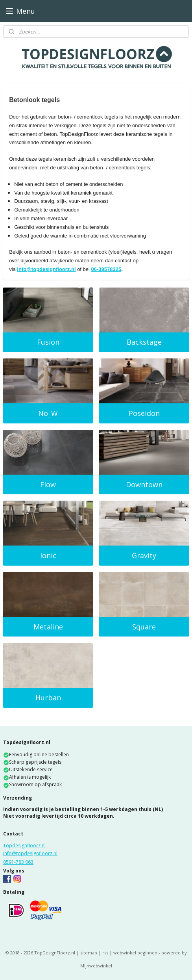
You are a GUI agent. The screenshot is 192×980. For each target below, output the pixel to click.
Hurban (48, 698)
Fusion (48, 342)
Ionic (48, 555)
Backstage (144, 342)
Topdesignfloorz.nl (24, 845)
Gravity (144, 555)
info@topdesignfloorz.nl (46, 269)
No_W (48, 413)
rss (105, 953)
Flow (48, 484)
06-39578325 (106, 269)
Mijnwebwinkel (96, 966)
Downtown (144, 484)
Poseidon (144, 413)
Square (144, 627)
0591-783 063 (18, 862)
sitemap (89, 953)
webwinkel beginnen (135, 953)
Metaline (48, 627)
